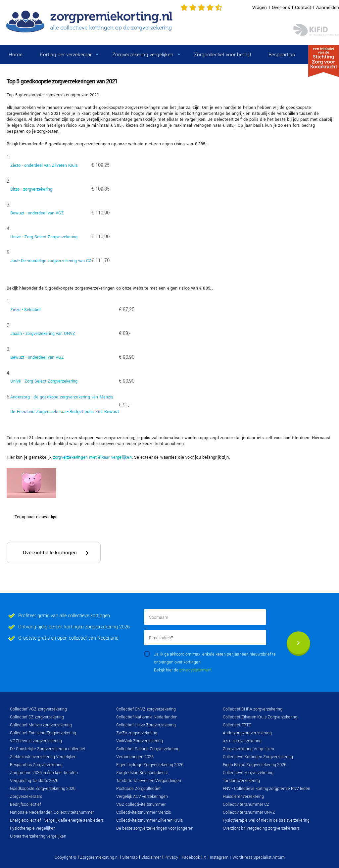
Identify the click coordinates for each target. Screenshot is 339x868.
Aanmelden (328, 7)
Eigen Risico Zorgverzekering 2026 (255, 765)
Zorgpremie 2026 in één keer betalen (44, 773)
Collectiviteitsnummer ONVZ (249, 812)
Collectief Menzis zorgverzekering (41, 725)
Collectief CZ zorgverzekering (37, 717)
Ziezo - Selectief (25, 310)
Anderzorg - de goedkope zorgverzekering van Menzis (62, 397)
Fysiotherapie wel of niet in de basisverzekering (266, 820)
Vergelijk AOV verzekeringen (142, 797)
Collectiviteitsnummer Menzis (144, 812)
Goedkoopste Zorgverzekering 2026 (43, 789)
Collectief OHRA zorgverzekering (253, 709)
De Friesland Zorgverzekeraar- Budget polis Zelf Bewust (65, 412)
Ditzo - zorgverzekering (31, 189)
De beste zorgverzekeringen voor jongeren (155, 828)
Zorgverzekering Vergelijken (248, 749)
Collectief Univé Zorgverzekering (146, 725)
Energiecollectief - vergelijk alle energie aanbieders (57, 820)
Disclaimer (151, 857)
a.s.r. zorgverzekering (242, 741)
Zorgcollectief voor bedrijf (223, 55)
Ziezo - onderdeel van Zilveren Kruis (44, 165)
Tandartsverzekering (241, 781)
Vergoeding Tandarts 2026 (34, 781)
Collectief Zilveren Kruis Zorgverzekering (260, 717)
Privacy (171, 857)
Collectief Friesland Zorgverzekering (43, 733)
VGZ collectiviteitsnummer (141, 804)
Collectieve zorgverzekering (248, 773)
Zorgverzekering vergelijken (143, 55)
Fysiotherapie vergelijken (33, 828)
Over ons (281, 7)
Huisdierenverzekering (243, 797)
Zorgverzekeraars (26, 797)
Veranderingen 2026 (135, 757)
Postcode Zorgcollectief (138, 789)
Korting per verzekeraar (66, 55)
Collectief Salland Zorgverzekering (148, 749)
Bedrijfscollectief (25, 804)
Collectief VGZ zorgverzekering (38, 709)
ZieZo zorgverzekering (137, 733)
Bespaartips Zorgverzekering (36, 765)
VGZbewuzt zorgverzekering (36, 741)
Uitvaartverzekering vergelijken (38, 836)
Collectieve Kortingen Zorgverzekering (258, 757)
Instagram (219, 857)
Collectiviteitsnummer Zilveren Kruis (149, 820)
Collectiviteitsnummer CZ (246, 804)
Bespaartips (282, 55)
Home (16, 55)
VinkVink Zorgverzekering (140, 741)
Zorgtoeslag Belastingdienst (142, 773)
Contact (303, 7)
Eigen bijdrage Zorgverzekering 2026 (150, 765)
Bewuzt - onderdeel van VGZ (37, 213)
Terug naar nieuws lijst (36, 517)
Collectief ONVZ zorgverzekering (146, 709)
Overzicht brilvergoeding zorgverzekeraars (261, 828)
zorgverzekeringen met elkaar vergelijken (92, 457)
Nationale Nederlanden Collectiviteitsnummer (52, 812)
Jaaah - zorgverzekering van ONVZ (43, 334)
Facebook (191, 857)
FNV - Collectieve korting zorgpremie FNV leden (266, 789)
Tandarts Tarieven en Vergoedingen (149, 781)
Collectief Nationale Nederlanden (147, 717)
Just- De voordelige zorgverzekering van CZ (51, 261)
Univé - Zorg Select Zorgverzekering (44, 237)
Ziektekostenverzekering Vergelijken (43, 757)
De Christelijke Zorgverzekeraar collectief (48, 749)
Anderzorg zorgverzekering (247, 733)
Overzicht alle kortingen (50, 553)
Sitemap (130, 857)
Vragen (260, 7)
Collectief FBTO (237, 725)
